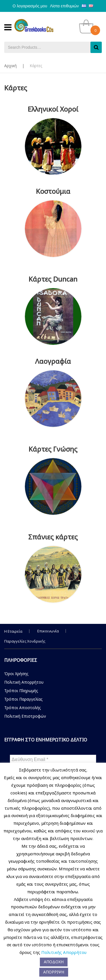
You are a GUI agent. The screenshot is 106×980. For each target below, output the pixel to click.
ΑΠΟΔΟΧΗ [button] (54, 962)
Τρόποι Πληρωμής (21, 691)
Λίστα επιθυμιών (64, 6)
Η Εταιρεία (13, 631)
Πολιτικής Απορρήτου (64, 952)
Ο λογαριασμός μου (30, 6)
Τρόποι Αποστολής (23, 708)
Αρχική (10, 66)
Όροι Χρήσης (16, 674)
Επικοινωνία (48, 631)
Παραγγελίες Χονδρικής (25, 641)
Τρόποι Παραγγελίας (23, 699)
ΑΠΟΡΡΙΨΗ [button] (54, 972)
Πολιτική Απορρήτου (24, 682)
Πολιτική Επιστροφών (25, 716)
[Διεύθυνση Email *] (53, 760)
